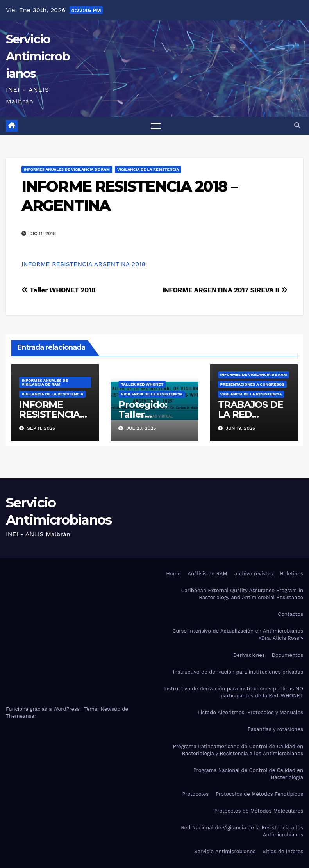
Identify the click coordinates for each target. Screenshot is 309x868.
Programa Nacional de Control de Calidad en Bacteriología (248, 774)
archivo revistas (254, 574)
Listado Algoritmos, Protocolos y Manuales (250, 712)
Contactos (290, 614)
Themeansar (21, 716)
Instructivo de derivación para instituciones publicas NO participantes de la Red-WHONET (233, 692)
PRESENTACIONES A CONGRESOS (252, 384)
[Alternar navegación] (156, 126)
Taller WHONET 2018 (59, 290)
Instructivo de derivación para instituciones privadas (238, 672)
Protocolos (195, 794)
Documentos (288, 655)
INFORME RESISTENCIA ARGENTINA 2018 (83, 264)
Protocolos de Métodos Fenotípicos (259, 794)
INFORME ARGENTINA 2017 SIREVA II (225, 290)
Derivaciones (249, 655)
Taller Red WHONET (142, 384)
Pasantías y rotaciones (275, 729)
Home (173, 574)
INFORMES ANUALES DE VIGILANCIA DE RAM (67, 169)
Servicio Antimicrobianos (38, 56)
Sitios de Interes (283, 851)
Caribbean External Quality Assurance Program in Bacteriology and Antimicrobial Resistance (242, 594)
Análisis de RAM (207, 574)
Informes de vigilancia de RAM (254, 374)
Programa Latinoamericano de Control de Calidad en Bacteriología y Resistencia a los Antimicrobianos (238, 750)
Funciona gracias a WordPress (44, 709)
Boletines (292, 574)
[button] (297, 125)
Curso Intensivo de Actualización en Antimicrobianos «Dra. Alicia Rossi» (238, 634)
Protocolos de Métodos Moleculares (259, 811)
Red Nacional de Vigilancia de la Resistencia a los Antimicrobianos (242, 831)
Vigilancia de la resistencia (148, 169)
